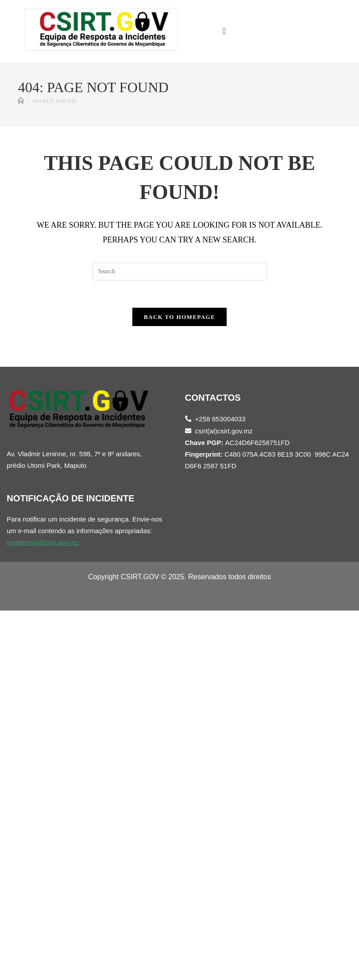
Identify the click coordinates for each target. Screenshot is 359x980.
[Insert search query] (180, 272)
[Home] (21, 101)
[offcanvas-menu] (224, 31)
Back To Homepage (179, 317)
